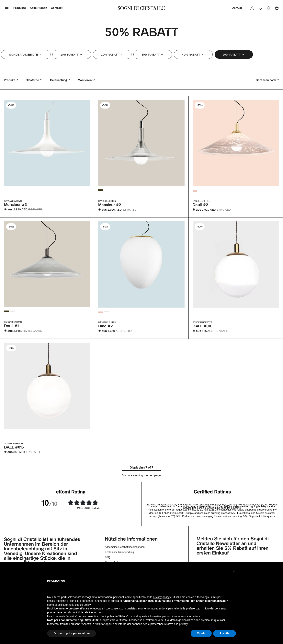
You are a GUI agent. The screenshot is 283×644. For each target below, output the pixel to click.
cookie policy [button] (83, 605)
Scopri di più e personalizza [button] (72, 633)
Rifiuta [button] (201, 633)
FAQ (108, 557)
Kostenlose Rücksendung (119, 552)
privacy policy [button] (161, 597)
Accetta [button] (225, 633)
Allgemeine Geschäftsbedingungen (125, 547)
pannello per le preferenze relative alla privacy (160, 624)
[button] (26, 54)
